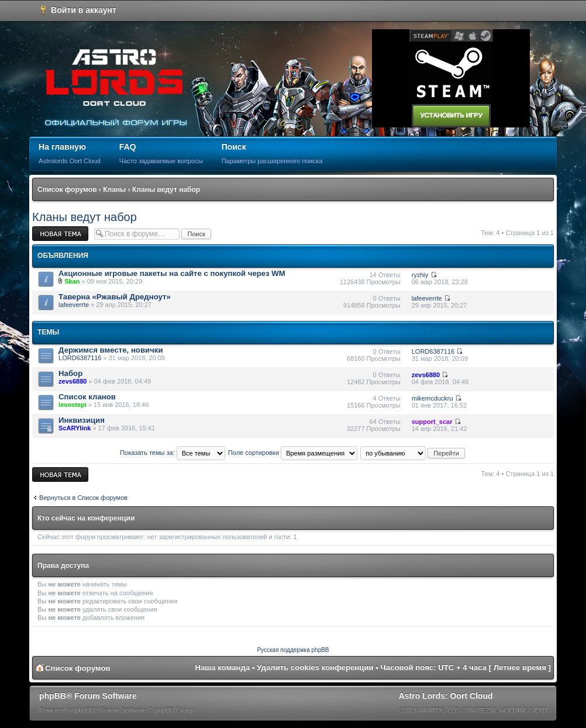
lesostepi (73, 405)
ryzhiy (420, 275)
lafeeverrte (74, 305)
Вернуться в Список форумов (83, 498)
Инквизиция (82, 420)
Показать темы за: (173, 453)
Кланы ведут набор (166, 189)
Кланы (114, 189)
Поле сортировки (293, 453)
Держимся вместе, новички (111, 350)
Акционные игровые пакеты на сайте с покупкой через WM (172, 273)
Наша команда (223, 667)
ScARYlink (75, 428)
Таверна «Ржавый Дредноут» (115, 297)
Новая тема (60, 234)
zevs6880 (73, 381)
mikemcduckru (432, 398)
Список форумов (67, 189)
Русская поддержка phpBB (293, 650)
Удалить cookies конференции (315, 667)
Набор (70, 373)
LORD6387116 (80, 358)
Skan (72, 281)
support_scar (432, 422)
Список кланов (87, 397)
